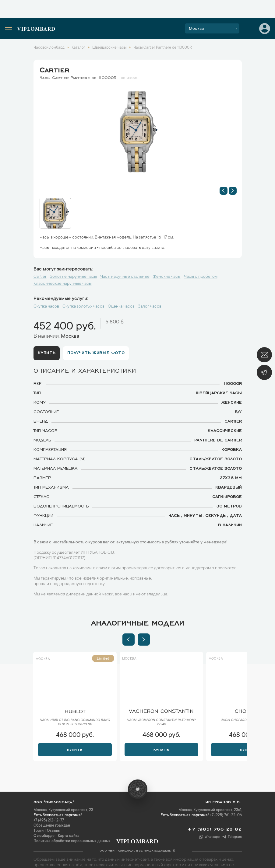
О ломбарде (44, 836)
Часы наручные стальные (125, 277)
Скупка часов (46, 307)
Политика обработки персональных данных (72, 841)
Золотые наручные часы (73, 277)
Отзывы (54, 831)
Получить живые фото (96, 353)
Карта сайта (69, 836)
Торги (39, 831)
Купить (47, 353)
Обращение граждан (52, 826)
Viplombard (36, 30)
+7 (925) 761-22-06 (226, 815)
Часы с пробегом (201, 277)
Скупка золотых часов (83, 307)
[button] (224, 191)
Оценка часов (121, 307)
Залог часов (150, 307)
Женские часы (167, 277)
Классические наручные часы (63, 284)
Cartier (55, 69)
